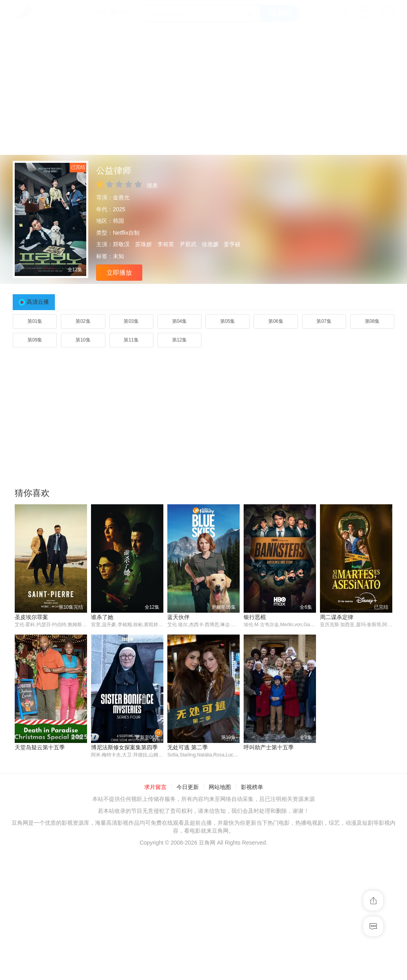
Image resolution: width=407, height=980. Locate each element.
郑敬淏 (121, 244)
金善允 (121, 197)
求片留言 (155, 787)
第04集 (179, 321)
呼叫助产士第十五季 (269, 747)
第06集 (276, 321)
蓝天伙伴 (178, 617)
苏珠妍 (143, 244)
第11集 (131, 340)
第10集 (83, 340)
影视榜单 (252, 787)
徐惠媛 (210, 244)
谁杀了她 (102, 617)
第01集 (35, 321)
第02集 (83, 321)
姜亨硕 (232, 244)
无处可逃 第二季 (188, 747)
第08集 (372, 321)
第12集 (179, 340)
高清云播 (38, 302)
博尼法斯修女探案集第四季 (124, 747)
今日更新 (188, 787)
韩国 (118, 221)
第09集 (35, 340)
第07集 (324, 321)
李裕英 (166, 244)
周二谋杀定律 (337, 617)
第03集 (131, 321)
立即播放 (119, 273)
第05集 (228, 321)
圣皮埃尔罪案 (31, 617)
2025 (119, 209)
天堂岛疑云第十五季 (40, 747)
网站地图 (220, 787)
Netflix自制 (126, 233)
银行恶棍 (255, 617)
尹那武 (188, 244)
